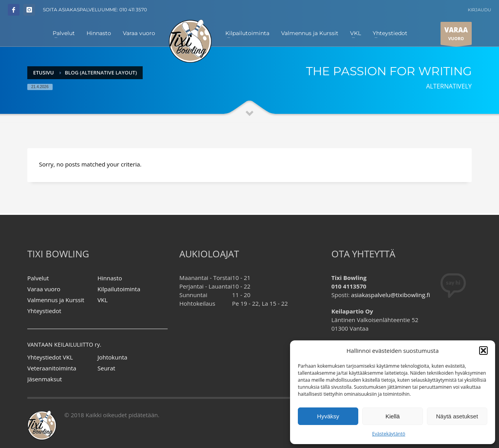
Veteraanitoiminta (52, 368)
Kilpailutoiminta (119, 289)
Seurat (106, 368)
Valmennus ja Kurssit (56, 300)
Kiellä (393, 416)
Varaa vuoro (44, 289)
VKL (103, 300)
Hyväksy (328, 416)
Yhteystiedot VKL (50, 357)
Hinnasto (110, 278)
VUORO (456, 35)
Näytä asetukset (457, 416)
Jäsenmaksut (45, 379)
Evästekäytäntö (389, 434)
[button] (483, 351)
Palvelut (38, 278)
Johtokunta (112, 357)
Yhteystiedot (44, 311)
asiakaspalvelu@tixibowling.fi (391, 295)
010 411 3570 (133, 10)
